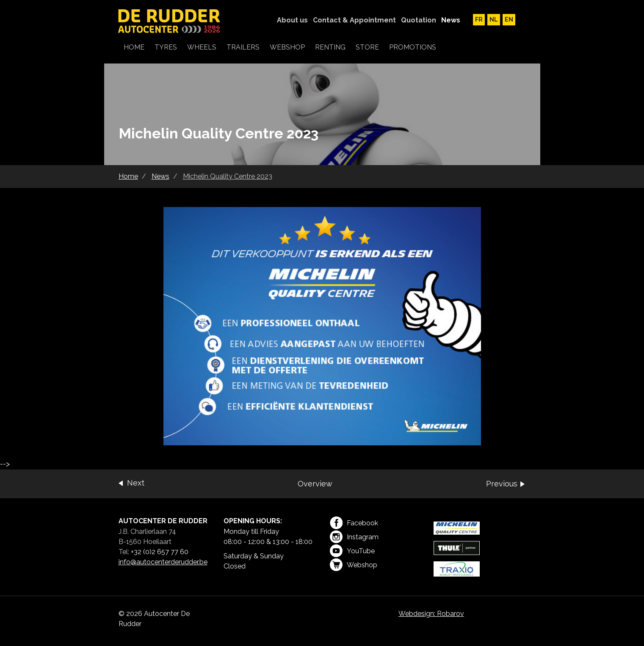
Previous (502, 484)
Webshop (354, 565)
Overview (315, 484)
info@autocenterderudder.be (163, 562)
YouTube (352, 551)
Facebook (354, 523)
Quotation (419, 20)
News (451, 20)
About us (292, 20)
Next (136, 483)
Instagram (354, 537)
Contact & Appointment (354, 20)
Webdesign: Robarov (431, 614)
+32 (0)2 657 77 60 (160, 552)
